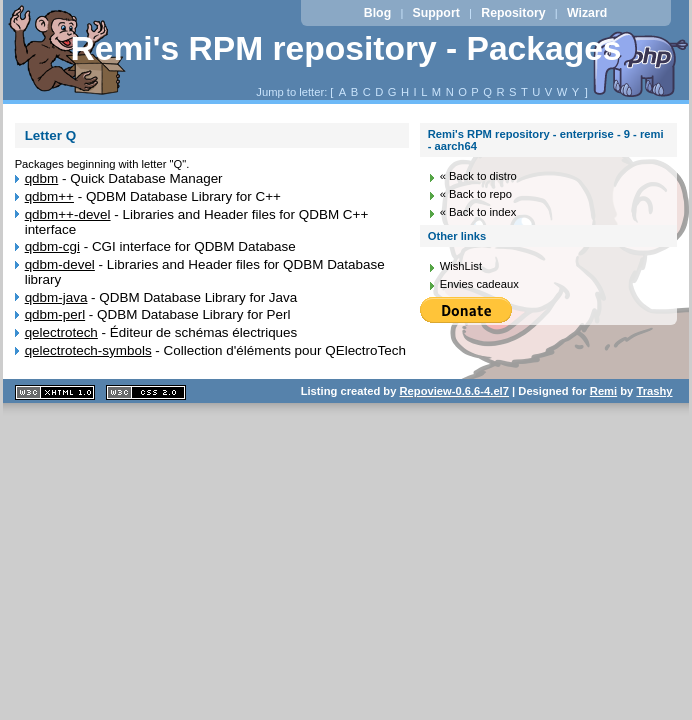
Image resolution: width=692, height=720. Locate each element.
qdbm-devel (60, 264)
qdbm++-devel (68, 214)
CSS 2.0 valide (146, 392)
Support (436, 13)
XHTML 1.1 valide (55, 392)
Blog (377, 13)
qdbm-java (56, 297)
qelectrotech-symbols (88, 350)
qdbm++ (49, 196)
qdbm (42, 178)
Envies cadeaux (479, 284)
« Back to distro (478, 176)
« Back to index (478, 212)
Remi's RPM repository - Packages (345, 48)
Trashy (654, 391)
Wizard (587, 13)
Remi (603, 391)
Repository (513, 13)
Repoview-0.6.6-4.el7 (454, 391)
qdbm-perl (55, 314)
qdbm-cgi (52, 246)
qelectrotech (61, 332)
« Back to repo (476, 194)
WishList (461, 266)
